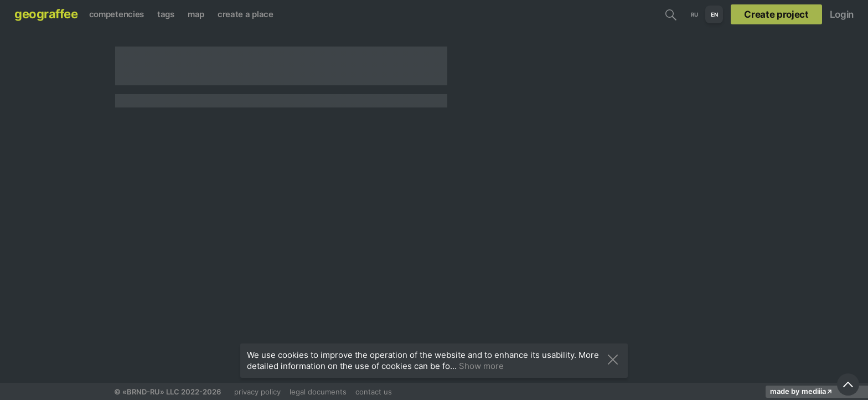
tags (166, 14)
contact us (374, 392)
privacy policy (257, 392)
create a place (246, 14)
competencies (117, 14)
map (196, 14)
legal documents (318, 392)
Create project (776, 14)
